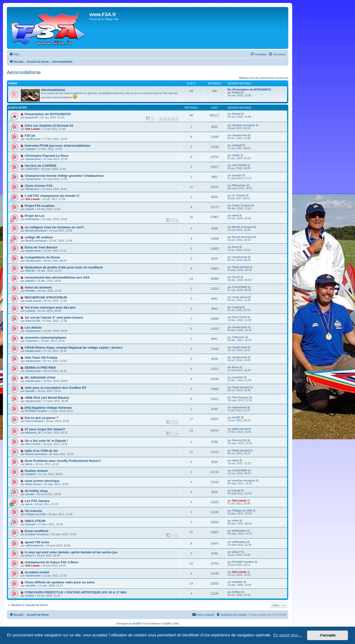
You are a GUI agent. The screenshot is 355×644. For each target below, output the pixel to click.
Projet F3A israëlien (40, 206)
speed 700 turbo (37, 542)
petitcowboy (32, 219)
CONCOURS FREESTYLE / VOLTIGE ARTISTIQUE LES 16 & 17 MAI (75, 592)
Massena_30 (33, 433)
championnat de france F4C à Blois (52, 562)
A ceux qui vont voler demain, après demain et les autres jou (71, 552)
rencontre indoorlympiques (46, 338)
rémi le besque (34, 421)
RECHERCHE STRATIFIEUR (46, 297)
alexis (29, 464)
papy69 (30, 281)
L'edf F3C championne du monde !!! (52, 196)
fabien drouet (240, 429)
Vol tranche (33, 511)
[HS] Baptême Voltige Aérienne (48, 408)
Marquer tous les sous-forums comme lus (264, 78)
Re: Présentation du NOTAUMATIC (249, 89)
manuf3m (238, 377)
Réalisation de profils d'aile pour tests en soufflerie (64, 267)
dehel (235, 215)
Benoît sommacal (36, 231)
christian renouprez (244, 125)
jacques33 (32, 117)
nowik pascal (33, 301)
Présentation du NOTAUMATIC (48, 114)
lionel (235, 247)
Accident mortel (37, 572)
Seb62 (236, 155)
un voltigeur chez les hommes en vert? (54, 227)
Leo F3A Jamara (37, 501)
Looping (30, 311)
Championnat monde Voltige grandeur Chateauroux (64, 176)
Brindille (30, 291)
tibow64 (30, 391)
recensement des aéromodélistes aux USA (57, 277)
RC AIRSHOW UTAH (40, 378)
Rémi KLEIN (33, 321)
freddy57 (31, 474)
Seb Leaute (33, 129)
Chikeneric (32, 341)
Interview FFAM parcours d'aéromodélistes (57, 146)
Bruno (236, 367)
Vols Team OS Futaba (41, 358)
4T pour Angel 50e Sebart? (45, 429)
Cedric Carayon (241, 205)
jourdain (237, 175)
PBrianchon (32, 189)
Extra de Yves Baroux (41, 247)
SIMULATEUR (35, 521)
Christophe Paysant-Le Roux (47, 156)
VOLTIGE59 (239, 165)
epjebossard (239, 407)
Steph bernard (241, 267)
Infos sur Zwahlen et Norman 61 (49, 126)
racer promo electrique (42, 481)
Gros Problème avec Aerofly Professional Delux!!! (63, 461)
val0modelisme (34, 545)
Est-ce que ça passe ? (42, 418)
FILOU (236, 277)
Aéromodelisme (24, 72)
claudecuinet (33, 139)
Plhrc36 (30, 271)
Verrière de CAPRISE (41, 166)
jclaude (30, 209)
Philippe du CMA (35, 514)
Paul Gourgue (240, 397)
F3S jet (30, 136)
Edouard (31, 524)
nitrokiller (31, 586)
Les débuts (33, 328)
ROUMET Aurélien (36, 411)
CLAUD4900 (240, 287)
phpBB (136, 624)
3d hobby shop (36, 491)
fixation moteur (36, 471)
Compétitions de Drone (42, 257)
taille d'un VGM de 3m (41, 451)
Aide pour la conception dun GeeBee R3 (55, 388)
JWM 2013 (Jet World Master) (47, 398)
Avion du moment (38, 287)
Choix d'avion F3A (39, 186)
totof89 (236, 417)
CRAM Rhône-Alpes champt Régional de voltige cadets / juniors (74, 348)
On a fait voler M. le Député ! (46, 441)
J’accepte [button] (328, 635)
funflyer (30, 596)
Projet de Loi (34, 216)
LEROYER (32, 169)
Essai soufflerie (37, 531)
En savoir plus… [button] (288, 635)
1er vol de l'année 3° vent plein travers (54, 317)
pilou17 (30, 555)
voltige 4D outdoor (39, 237)
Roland (236, 92)
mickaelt (30, 149)
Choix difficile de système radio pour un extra (60, 582)
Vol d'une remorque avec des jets (50, 307)
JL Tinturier (239, 195)
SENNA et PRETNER (40, 368)
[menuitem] (14, 54)
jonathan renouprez (244, 480)
